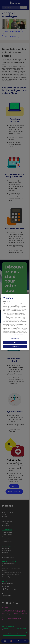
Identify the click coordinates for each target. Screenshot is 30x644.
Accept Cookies (15, 347)
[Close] (27, 296)
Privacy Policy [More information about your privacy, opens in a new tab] (17, 334)
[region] (15, 322)
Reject (15, 342)
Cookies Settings (15, 338)
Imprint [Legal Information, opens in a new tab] (22, 334)
